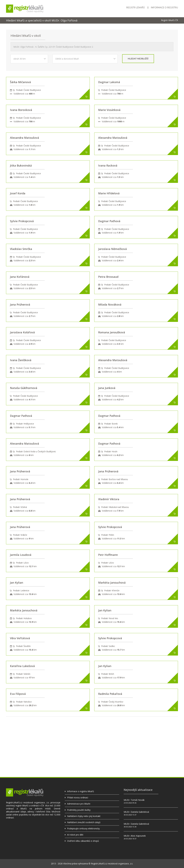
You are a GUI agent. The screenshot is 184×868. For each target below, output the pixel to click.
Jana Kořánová (20, 277)
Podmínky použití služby (79, 810)
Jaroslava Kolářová (22, 332)
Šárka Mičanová (20, 82)
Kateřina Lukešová (22, 666)
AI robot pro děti (75, 835)
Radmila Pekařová (110, 694)
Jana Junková (107, 388)
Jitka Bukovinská (21, 165)
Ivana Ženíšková (21, 360)
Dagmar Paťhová (109, 221)
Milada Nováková (110, 304)
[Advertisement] (92, 738)
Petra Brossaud (108, 277)
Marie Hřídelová (109, 193)
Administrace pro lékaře (79, 804)
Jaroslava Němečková (113, 249)
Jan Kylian (17, 583)
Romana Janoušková (112, 332)
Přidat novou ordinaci (78, 798)
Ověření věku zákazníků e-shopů (83, 841)
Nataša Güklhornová (24, 388)
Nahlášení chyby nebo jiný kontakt (84, 816)
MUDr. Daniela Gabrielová (136, 812)
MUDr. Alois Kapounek (135, 836)
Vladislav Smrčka (21, 249)
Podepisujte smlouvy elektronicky (83, 828)
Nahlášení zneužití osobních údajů (84, 822)
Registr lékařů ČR (170, 20)
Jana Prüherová (20, 304)
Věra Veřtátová (20, 638)
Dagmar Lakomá (109, 82)
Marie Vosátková (109, 110)
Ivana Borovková (21, 110)
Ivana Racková (108, 165)
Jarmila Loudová (21, 555)
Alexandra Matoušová (25, 138)
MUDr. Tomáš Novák (134, 800)
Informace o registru (164, 8)
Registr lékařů (136, 8)
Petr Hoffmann (108, 555)
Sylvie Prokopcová (22, 221)
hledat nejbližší (138, 59)
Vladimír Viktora (109, 499)
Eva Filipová (18, 694)
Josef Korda (18, 193)
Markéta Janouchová (112, 583)
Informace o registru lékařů (81, 791)
